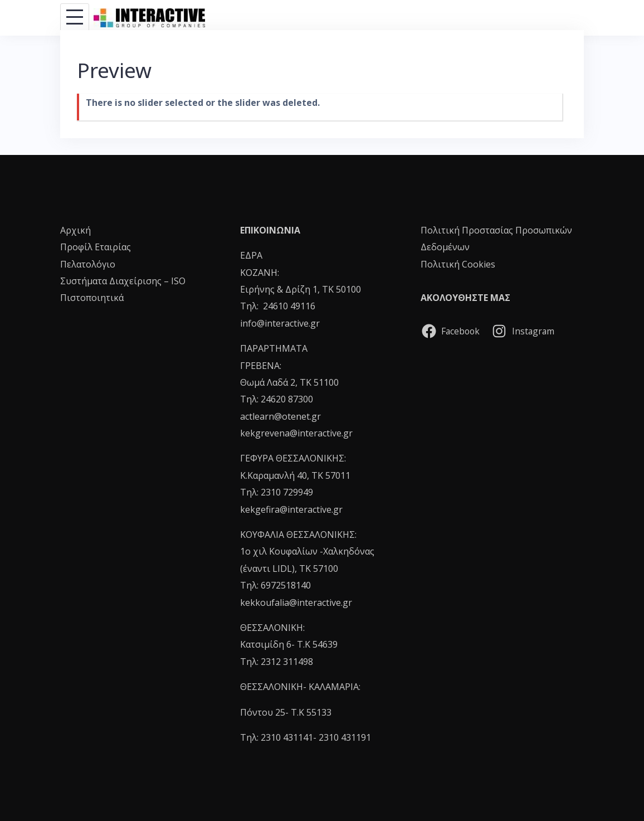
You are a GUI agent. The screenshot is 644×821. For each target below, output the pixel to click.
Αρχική (75, 230)
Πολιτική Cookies (458, 264)
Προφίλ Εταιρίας (96, 247)
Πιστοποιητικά (92, 298)
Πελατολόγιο (88, 264)
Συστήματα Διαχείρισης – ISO (123, 281)
